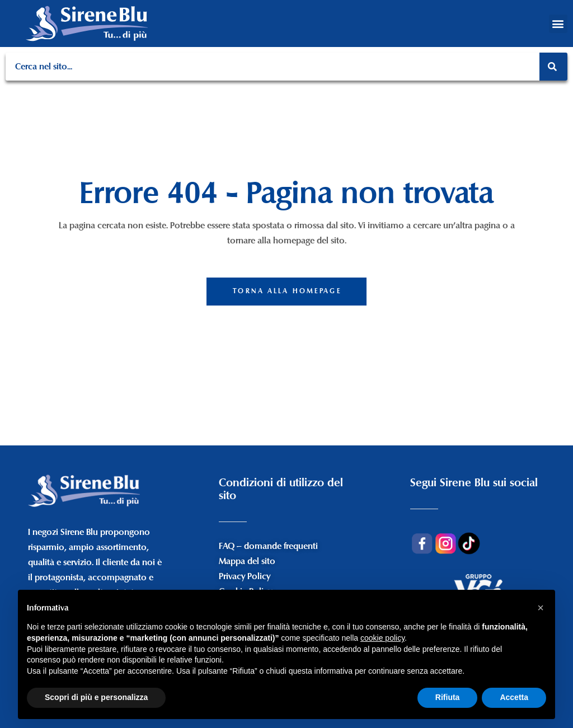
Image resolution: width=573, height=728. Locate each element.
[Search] (553, 67)
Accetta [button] (514, 697)
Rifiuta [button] (448, 697)
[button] (558, 24)
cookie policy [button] (382, 638)
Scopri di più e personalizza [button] (96, 697)
